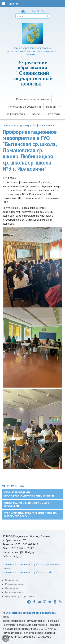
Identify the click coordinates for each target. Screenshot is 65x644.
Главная (7, 125)
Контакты (12, 580)
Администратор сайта (20, 596)
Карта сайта (53, 114)
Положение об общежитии (25, 107)
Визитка (36, 114)
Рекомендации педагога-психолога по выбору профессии (31, 515)
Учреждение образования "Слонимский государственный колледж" (33, 73)
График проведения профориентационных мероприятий (29, 494)
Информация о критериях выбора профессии (27, 504)
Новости (51, 107)
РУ (34, 11)
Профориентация (15, 114)
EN (42, 11)
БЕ (38, 11)
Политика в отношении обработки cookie (27, 572)
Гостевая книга (15, 592)
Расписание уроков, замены (32, 99)
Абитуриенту (22, 125)
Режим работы (15, 584)
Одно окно (12, 588)
